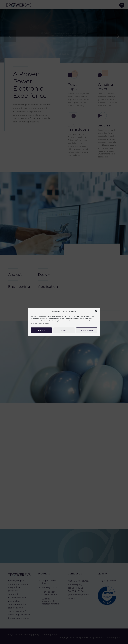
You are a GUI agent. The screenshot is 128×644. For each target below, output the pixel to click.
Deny (64, 330)
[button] (96, 311)
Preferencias (87, 330)
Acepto (41, 330)
